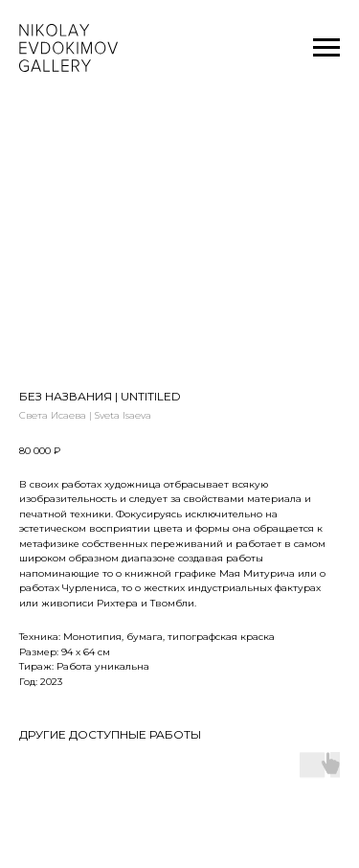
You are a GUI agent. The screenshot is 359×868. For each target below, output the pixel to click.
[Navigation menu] (326, 48)
